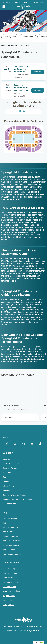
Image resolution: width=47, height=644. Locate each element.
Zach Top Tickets (9, 587)
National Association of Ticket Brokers (17, 499)
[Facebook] (7, 444)
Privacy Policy (8, 532)
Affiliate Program (9, 486)
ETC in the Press (9, 504)
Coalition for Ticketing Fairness (14, 495)
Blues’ (28, 212)
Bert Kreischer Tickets (11, 591)
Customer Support (10, 518)
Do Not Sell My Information (13, 541)
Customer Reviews (10, 468)
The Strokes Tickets (10, 582)
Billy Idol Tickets (9, 596)
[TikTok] (40, 444)
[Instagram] (23, 444)
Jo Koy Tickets (8, 605)
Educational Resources (12, 554)
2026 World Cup (9, 569)
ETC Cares (7, 472)
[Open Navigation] (4, 7)
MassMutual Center (10, 261)
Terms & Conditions (10, 527)
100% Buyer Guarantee (12, 464)
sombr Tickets (8, 578)
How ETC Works (9, 550)
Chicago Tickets (9, 600)
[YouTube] (32, 444)
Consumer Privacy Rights (12, 536)
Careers (6, 481)
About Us (6, 459)
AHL (14, 314)
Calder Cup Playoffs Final (18, 312)
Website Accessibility (11, 545)
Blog (4, 477)
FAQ (4, 523)
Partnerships (7, 490)
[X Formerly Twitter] (15, 444)
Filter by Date (10, 37)
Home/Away (28, 37)
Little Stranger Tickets (11, 573)
